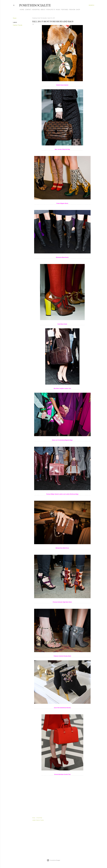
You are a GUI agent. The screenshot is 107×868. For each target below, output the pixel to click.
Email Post (39, 818)
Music (57, 10)
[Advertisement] (62, 838)
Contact (28, 10)
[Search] (91, 5)
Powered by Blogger (54, 860)
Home (21, 10)
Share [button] (15, 18)
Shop (77, 10)
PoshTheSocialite (35, 5)
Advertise (35, 10)
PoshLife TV (50, 10)
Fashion (71, 10)
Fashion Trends (18, 25)
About (42, 10)
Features (64, 10)
